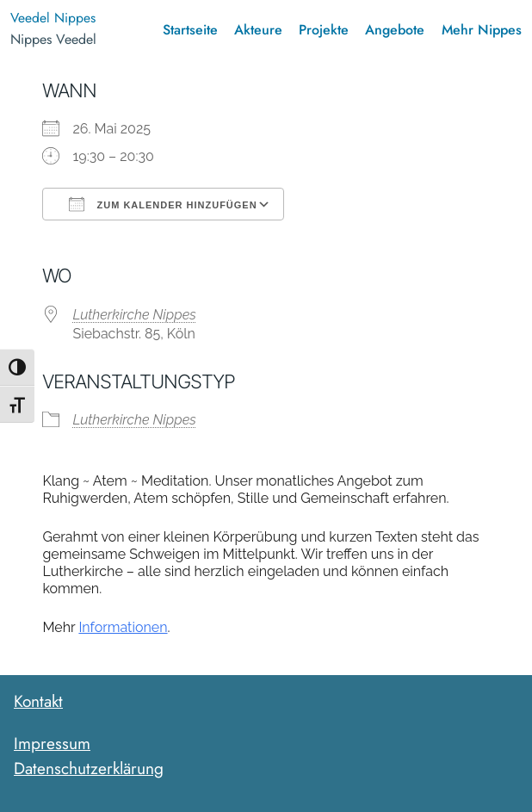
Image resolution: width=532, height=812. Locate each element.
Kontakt (38, 701)
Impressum (52, 743)
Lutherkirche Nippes (134, 315)
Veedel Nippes (53, 18)
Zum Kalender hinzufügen (163, 204)
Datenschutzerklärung (89, 768)
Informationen (123, 627)
